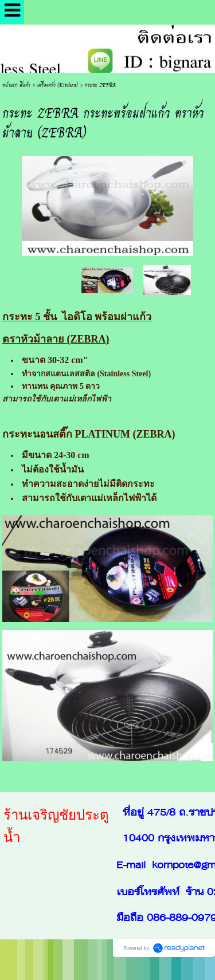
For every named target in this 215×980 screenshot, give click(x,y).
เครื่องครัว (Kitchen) (58, 84)
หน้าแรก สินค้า (16, 84)
